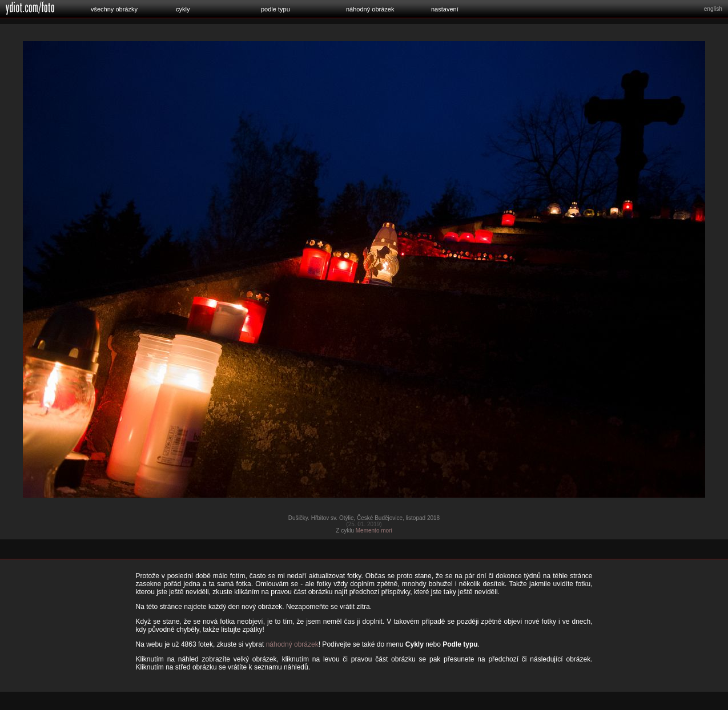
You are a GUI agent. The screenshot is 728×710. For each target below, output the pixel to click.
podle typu (275, 9)
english (713, 9)
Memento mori (374, 531)
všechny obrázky (114, 9)
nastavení (445, 9)
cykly (183, 9)
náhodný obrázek (370, 9)
